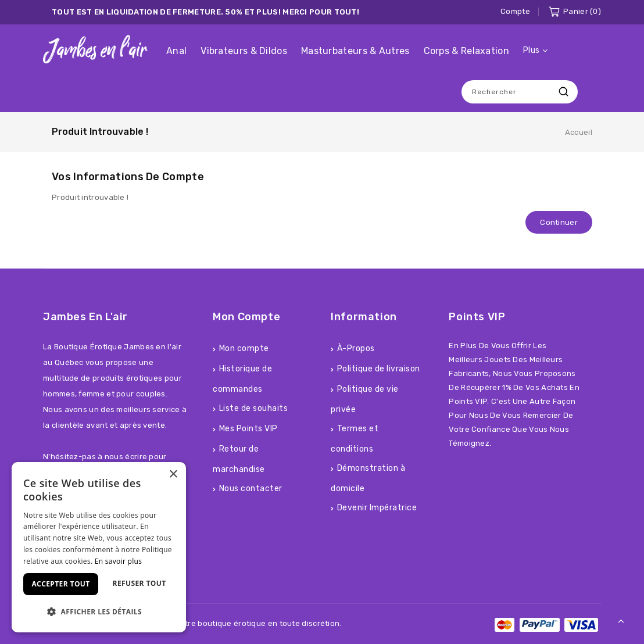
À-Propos (356, 348)
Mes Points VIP (248, 429)
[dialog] (99, 547)
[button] (99, 612)
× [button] (173, 475)
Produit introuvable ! (100, 132)
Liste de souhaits (254, 408)
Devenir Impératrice (377, 508)
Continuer (559, 222)
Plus (531, 50)
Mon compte (244, 348)
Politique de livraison (379, 369)
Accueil (579, 132)
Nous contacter (251, 489)
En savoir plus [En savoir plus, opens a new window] (118, 561)
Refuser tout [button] (139, 583)
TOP (621, 621)
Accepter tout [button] (60, 584)
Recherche (563, 92)
